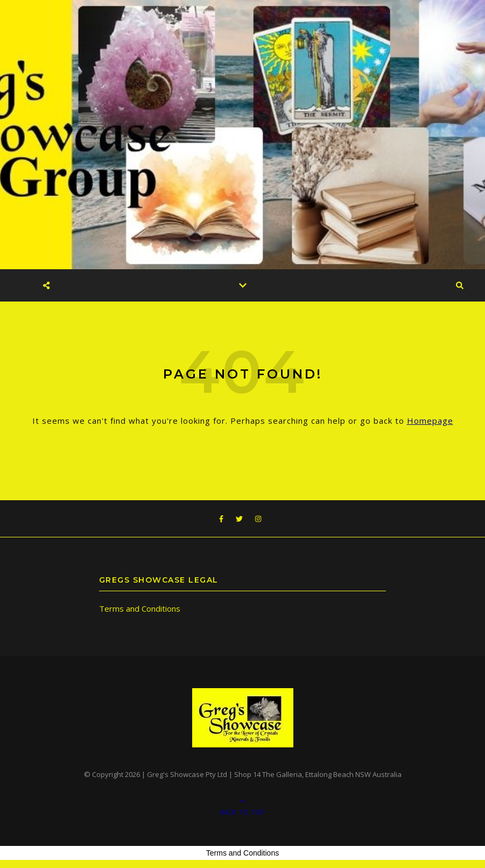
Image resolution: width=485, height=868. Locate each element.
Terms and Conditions (140, 608)
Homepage (430, 421)
